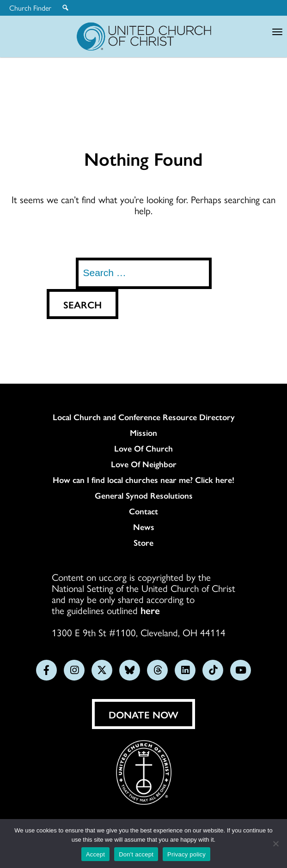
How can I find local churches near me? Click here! (143, 480)
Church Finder (30, 8)
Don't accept (136, 854)
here (150, 610)
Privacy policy (186, 854)
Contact (143, 511)
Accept (95, 854)
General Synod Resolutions (144, 495)
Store (143, 542)
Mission (143, 433)
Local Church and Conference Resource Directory (144, 417)
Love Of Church (143, 448)
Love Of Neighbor (144, 464)
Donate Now (143, 714)
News (144, 527)
